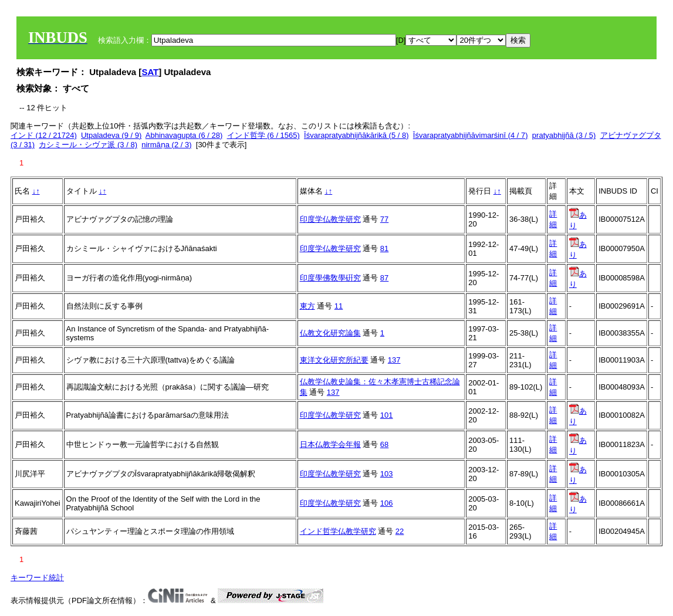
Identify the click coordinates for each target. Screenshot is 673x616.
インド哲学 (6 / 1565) (263, 135)
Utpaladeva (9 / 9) (111, 135)
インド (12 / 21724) (44, 135)
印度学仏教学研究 (330, 219)
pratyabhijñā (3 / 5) (564, 135)
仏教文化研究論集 (330, 333)
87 (384, 278)
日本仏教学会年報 (330, 444)
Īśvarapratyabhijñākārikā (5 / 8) (356, 135)
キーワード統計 (37, 578)
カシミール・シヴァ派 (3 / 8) (88, 145)
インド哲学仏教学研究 (338, 531)
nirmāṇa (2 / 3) (166, 145)
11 (339, 306)
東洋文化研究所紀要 (334, 360)
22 (400, 531)
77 (384, 219)
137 (394, 360)
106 (387, 503)
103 (387, 474)
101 (387, 415)
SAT (150, 72)
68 (384, 444)
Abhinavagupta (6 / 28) (184, 135)
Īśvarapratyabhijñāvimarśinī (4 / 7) (471, 135)
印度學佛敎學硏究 (330, 278)
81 (384, 248)
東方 (307, 306)
